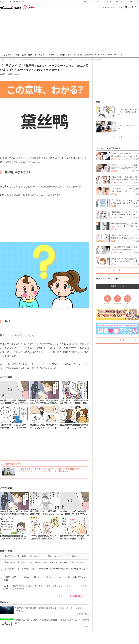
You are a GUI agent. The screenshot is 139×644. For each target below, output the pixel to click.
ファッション (90, 55)
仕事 (18, 55)
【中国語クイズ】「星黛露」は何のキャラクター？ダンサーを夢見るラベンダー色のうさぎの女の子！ (46, 570)
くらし (91, 2)
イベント (71, 55)
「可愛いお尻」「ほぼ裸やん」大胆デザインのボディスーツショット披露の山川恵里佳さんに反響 (46, 579)
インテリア (39, 55)
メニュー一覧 (134, 2)
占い (117, 2)
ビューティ (104, 2)
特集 (98, 102)
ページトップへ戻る (117, 340)
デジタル (118, 55)
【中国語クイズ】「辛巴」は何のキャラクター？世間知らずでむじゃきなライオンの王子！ (45, 562)
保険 (30, 55)
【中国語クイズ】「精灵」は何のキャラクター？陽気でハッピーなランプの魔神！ (41, 556)
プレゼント (124, 2)
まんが (112, 2)
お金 (24, 55)
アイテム (51, 55)
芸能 (80, 55)
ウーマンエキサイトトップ (110, 7)
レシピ (97, 2)
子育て (85, 2)
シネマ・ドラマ (105, 55)
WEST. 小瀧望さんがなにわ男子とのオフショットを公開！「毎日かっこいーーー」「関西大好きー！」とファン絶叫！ (46, 587)
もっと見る (117, 137)
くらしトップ (7, 55)
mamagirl (16, 74)
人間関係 (61, 55)
